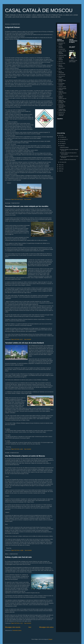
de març (62, 162)
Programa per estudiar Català (62, 110)
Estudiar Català (62, 87)
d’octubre (62, 137)
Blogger (50, 639)
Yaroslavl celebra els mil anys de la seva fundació (24, 343)
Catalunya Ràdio (62, 55)
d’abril (62, 146)
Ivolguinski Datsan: (13, 27)
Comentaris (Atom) (17, 630)
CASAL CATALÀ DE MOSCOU (39, 10)
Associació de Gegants (62, 44)
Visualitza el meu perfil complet (73, 61)
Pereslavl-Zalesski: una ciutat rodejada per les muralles (27, 206)
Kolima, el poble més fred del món (18, 557)
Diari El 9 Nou (62, 63)
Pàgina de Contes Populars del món (62, 93)
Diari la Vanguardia (61, 72)
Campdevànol (62, 49)
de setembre (63, 139)
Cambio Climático (61, 47)
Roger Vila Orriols (73, 58)
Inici (30, 627)
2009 (60, 171)
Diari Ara (61, 62)
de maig (62, 143)
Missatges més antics (46, 627)
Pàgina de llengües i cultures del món (62, 97)
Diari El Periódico (61, 66)
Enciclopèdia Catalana (62, 84)
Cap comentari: (28, 199)
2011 (60, 167)
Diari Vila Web (62, 74)
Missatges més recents (13, 627)
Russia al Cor (62, 112)
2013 (60, 135)
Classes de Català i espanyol (61, 58)
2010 (60, 169)
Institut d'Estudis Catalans (62, 89)
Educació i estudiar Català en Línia (62, 81)
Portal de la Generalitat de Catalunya (62, 106)
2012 (60, 165)
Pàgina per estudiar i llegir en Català (62, 102)
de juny (62, 141)
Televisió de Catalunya (61, 115)
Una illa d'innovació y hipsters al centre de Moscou (25, 456)
